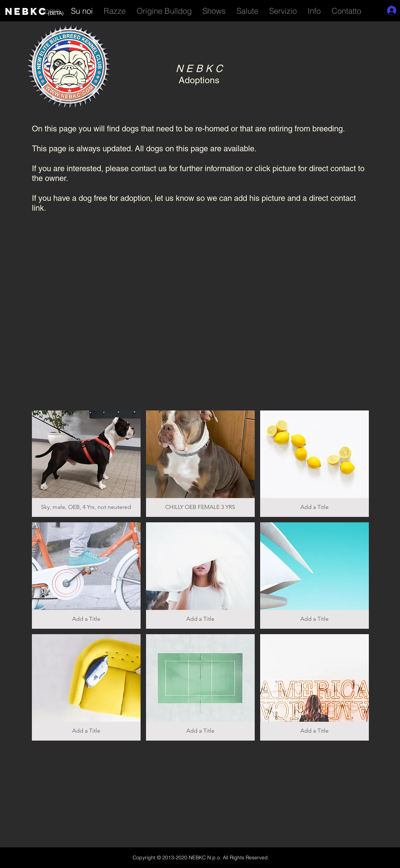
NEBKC (26, 11)
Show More (201, 750)
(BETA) (56, 13)
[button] (283, 10)
